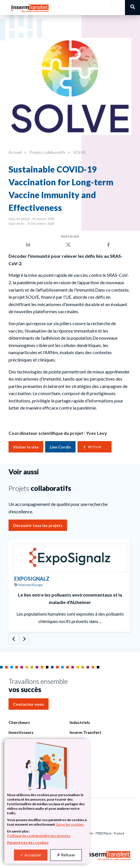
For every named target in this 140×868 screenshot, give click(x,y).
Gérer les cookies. (70, 824)
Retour (95, 447)
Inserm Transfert (85, 732)
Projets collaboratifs (47, 152)
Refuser (66, 855)
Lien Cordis (60, 447)
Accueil (15, 152)
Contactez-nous (29, 704)
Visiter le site (26, 447)
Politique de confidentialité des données (39, 836)
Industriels (80, 722)
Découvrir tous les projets (38, 525)
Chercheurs (19, 722)
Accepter (31, 855)
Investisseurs (21, 732)
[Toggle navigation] (117, 8)
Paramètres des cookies (28, 843)
